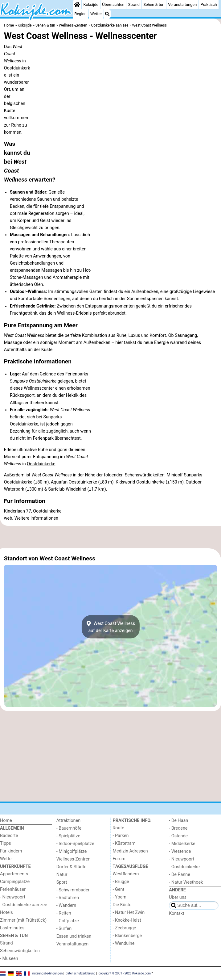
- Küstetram (124, 843)
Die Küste (122, 905)
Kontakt (177, 913)
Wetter (96, 14)
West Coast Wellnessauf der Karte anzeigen (111, 627)
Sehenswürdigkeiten (20, 951)
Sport (62, 882)
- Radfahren (68, 898)
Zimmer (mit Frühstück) (23, 920)
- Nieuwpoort (13, 897)
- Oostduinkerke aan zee (24, 905)
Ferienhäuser (13, 889)
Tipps (6, 843)
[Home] (77, 5)
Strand (134, 4)
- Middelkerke (182, 844)
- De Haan (178, 821)
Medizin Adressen (130, 851)
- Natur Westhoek (186, 882)
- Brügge (121, 882)
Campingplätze (15, 882)
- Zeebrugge (125, 928)
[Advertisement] (111, 537)
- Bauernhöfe (69, 828)
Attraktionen (68, 821)
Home (6, 821)
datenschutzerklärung (80, 973)
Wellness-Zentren (74, 859)
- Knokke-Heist (127, 920)
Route (119, 828)
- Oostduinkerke (184, 867)
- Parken (121, 836)
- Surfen (64, 929)
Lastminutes (12, 928)
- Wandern (66, 905)
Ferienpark (43, 438)
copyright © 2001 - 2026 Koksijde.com (125, 973)
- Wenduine (124, 943)
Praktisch (209, 4)
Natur (62, 875)
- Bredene (178, 828)
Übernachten (113, 4)
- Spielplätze (68, 836)
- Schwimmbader (73, 890)
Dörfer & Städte (72, 867)
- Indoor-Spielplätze (75, 844)
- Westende (180, 851)
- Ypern (120, 897)
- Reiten (64, 913)
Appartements (14, 874)
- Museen (9, 959)
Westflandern (126, 874)
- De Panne (180, 875)
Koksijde (91, 4)
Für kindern (11, 851)
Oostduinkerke (41, 464)
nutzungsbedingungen (48, 973)
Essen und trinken (74, 936)
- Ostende (178, 836)
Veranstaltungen (182, 4)
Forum (119, 859)
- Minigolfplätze (72, 851)
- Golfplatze (68, 921)
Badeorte (9, 836)
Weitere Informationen (36, 518)
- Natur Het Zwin (129, 913)
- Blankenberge (127, 936)
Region (81, 14)
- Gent (119, 889)
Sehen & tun (154, 4)
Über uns (178, 897)
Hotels (6, 913)
